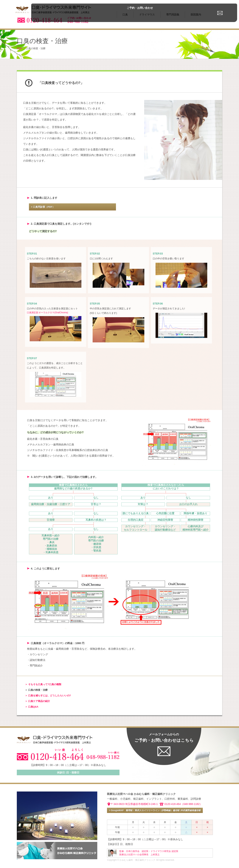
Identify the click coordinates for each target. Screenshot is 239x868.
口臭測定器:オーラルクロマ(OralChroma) (48, 313)
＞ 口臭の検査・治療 (36, 690)
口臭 (125, 15)
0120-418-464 (173, 804)
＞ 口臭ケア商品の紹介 (38, 701)
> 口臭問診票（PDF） (43, 207)
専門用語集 (173, 15)
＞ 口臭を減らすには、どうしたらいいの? (48, 696)
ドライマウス (147, 15)
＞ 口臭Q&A (32, 707)
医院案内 (196, 15)
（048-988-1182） (191, 804)
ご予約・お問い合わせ (220, 4)
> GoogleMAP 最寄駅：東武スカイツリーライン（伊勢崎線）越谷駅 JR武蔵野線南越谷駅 (155, 810)
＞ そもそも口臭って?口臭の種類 (43, 684)
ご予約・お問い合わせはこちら (164, 738)
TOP (19, 48)
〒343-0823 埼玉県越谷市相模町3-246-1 (134, 804)
